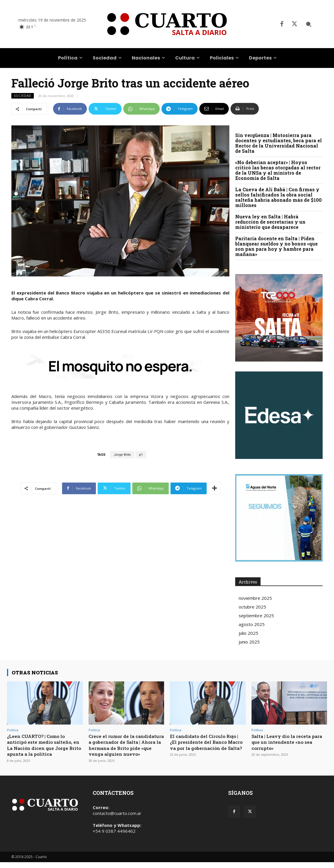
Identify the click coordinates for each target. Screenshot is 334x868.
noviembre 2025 (255, 598)
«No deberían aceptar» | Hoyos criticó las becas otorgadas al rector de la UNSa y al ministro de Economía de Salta (278, 170)
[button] (309, 24)
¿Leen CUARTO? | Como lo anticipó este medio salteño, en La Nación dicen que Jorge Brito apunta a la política (44, 745)
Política (13, 730)
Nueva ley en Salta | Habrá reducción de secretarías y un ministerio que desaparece (270, 222)
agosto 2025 (252, 624)
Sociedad (23, 96)
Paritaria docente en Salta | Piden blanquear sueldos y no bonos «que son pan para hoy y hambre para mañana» (276, 246)
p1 (141, 455)
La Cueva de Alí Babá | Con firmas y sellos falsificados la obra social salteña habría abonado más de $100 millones (278, 197)
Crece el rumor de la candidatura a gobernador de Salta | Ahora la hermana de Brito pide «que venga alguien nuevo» (126, 748)
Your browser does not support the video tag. (279, 415)
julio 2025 (248, 633)
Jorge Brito (122, 455)
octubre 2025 (252, 607)
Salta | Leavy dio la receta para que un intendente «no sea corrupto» (286, 742)
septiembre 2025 (256, 616)
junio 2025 (249, 642)
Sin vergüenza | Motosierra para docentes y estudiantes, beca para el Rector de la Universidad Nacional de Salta (278, 143)
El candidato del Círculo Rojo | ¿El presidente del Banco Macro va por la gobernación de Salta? (207, 745)
